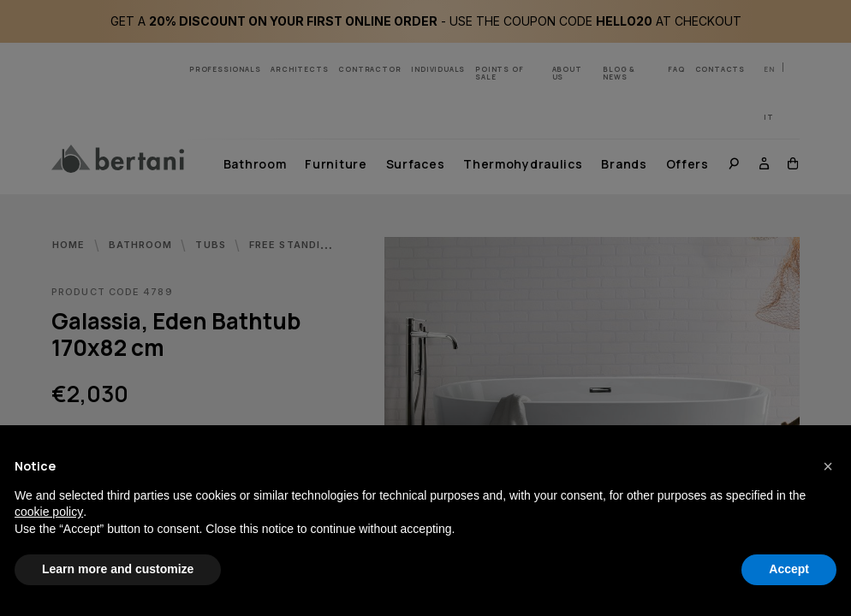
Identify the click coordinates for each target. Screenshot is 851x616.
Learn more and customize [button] (118, 569)
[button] (828, 466)
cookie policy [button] (49, 512)
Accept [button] (789, 569)
